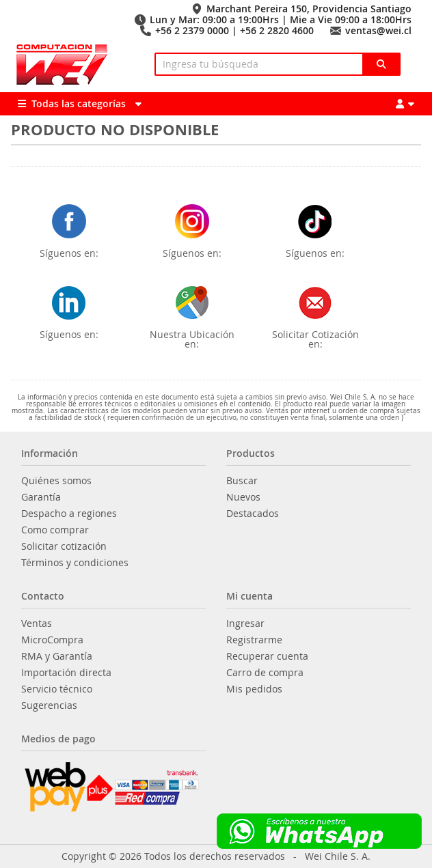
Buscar (242, 481)
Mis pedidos (254, 689)
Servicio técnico (57, 689)
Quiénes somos (56, 481)
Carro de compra (265, 673)
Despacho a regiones (69, 514)
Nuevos (243, 497)
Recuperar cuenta (267, 656)
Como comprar (55, 530)
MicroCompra (52, 640)
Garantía (41, 497)
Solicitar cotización (64, 546)
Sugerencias (49, 705)
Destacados (253, 514)
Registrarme (254, 640)
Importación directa (66, 673)
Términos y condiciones (75, 563)
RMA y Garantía (57, 656)
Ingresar (245, 624)
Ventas (37, 624)
